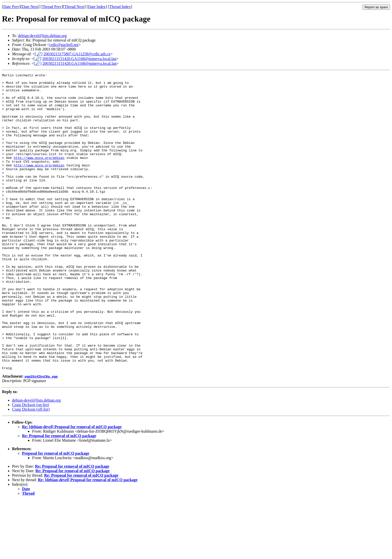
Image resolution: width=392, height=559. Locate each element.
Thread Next (74, 7)
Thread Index (120, 7)
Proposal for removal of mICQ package (56, 513)
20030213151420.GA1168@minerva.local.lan (79, 59)
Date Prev (11, 7)
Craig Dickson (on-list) (30, 464)
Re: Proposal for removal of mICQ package (59, 495)
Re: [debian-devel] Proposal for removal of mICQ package (72, 486)
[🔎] (39, 54)
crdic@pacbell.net (64, 45)
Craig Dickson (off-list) (31, 469)
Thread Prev (52, 7)
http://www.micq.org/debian (39, 175)
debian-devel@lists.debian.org (42, 36)
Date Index (97, 7)
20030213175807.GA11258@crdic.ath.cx (77, 54)
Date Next (30, 7)
